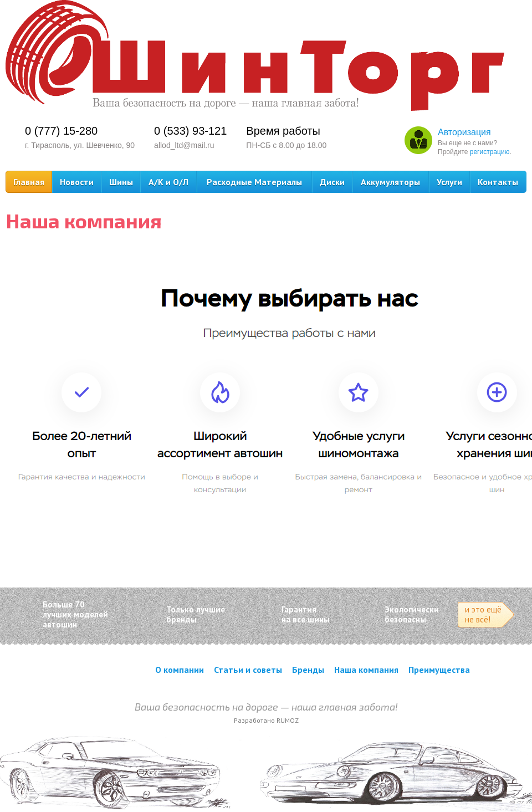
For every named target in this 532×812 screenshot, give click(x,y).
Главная (29, 182)
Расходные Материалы (254, 182)
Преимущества (439, 670)
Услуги (449, 182)
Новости (77, 182)
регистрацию (490, 152)
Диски (332, 182)
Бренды (308, 670)
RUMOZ (288, 720)
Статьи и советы (248, 670)
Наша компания (366, 670)
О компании (180, 670)
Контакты (498, 182)
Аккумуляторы (390, 182)
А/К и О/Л (168, 182)
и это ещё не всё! (483, 614)
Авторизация (464, 132)
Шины (121, 182)
